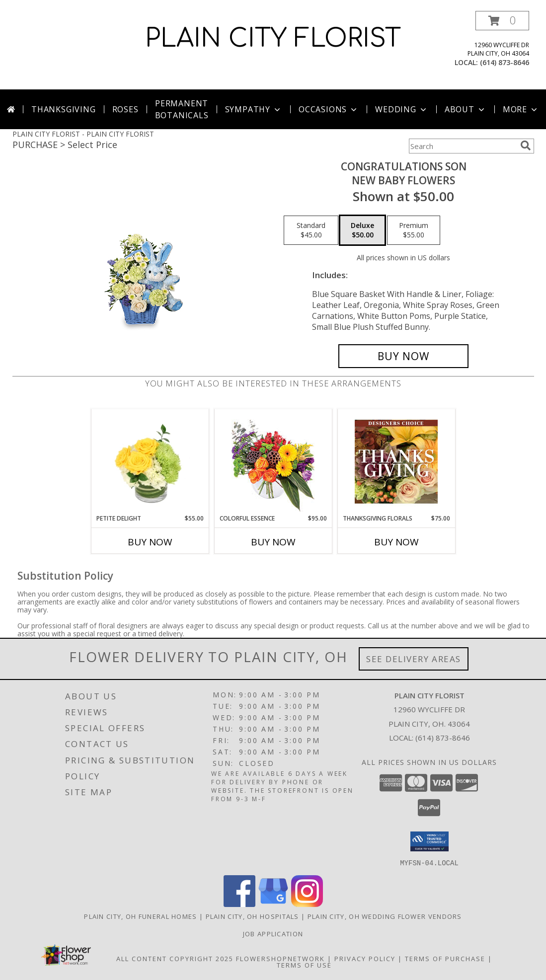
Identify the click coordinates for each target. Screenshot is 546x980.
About (466, 109)
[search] (526, 146)
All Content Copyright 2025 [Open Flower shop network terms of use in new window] (175, 958)
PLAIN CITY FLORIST (273, 39)
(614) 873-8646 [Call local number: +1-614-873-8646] (505, 62)
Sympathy (254, 109)
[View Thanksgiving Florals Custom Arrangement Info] (396, 461)
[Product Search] (463, 146)
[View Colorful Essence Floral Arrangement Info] (273, 462)
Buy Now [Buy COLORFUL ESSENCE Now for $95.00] (273, 542)
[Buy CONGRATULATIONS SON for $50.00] (404, 356)
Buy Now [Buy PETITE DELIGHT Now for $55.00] (150, 542)
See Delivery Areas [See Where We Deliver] (414, 659)
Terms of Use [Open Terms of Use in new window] (304, 965)
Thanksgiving (64, 109)
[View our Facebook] (239, 904)
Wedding (402, 109)
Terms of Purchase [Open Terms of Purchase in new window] (445, 958)
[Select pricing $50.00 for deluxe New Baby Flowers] (362, 230)
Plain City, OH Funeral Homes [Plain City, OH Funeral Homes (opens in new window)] (140, 916)
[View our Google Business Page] (273, 904)
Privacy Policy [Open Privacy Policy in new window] (365, 958)
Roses (125, 109)
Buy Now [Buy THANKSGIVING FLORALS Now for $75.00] (396, 542)
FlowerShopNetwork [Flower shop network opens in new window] (280, 958)
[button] (502, 21)
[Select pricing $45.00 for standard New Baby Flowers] (311, 230)
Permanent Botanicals (182, 109)
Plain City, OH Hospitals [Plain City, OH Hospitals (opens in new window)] (252, 916)
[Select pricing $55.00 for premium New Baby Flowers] (414, 230)
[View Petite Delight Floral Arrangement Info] (150, 461)
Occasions (329, 109)
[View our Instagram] (307, 904)
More (521, 109)
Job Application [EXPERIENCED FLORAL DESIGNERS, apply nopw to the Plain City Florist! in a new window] (273, 933)
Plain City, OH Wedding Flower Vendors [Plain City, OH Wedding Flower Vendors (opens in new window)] (385, 916)
